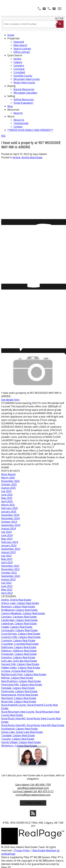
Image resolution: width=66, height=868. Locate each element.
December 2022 (10, 566)
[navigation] (33, 82)
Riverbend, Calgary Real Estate (19, 698)
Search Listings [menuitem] (22, 49)
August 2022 (8, 579)
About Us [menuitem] (19, 120)
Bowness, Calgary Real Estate (18, 607)
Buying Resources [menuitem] (24, 89)
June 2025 (7, 495)
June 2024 (7, 535)
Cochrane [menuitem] (19, 69)
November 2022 (10, 569)
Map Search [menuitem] (20, 45)
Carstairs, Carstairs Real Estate (19, 617)
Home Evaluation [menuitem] (23, 103)
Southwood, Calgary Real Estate (19, 729)
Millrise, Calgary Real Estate (17, 678)
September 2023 (11, 549)
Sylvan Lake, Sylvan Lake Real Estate (22, 732)
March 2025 (8, 505)
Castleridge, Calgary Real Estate (19, 620)
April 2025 (7, 501)
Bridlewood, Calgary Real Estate (19, 610)
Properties (14, 38)
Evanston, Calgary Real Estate (18, 657)
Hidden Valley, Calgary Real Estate (21, 668)
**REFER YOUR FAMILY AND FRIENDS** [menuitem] (30, 130)
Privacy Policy (22, 850)
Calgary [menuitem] (18, 62)
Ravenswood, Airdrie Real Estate (20, 695)
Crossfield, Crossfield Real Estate (20, 644)
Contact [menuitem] (18, 127)
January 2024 (9, 545)
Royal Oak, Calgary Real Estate (19, 701)
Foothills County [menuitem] (23, 76)
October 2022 (9, 573)
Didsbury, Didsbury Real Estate (19, 651)
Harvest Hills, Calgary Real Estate (20, 664)
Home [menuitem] (11, 35)
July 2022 (6, 583)
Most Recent (8, 474)
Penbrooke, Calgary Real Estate (19, 691)
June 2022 (7, 586)
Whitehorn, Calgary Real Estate (19, 746)
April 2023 (7, 562)
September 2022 (11, 576)
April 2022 (7, 593)
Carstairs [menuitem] (19, 66)
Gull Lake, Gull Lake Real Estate (19, 661)
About (11, 116)
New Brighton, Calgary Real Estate (21, 681)
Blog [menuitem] (10, 106)
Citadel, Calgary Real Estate (17, 627)
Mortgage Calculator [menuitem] (25, 93)
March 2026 (8, 478)
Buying (11, 86)
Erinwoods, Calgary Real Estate (19, 654)
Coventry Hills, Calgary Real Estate (21, 637)
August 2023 (8, 552)
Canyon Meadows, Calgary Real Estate (23, 613)
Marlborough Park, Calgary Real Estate (24, 674)
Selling (11, 96)
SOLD (58, 25)
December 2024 (10, 515)
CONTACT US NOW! (33, 803)
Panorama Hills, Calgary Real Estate (22, 685)
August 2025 (8, 488)
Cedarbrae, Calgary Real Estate (19, 623)
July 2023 (6, 556)
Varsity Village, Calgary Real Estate (21, 742)
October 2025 (9, 484)
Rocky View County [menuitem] (24, 82)
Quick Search (15, 55)
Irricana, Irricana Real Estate (17, 671)
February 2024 (10, 542)
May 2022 (7, 590)
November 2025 (10, 481)
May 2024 (7, 539)
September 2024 (11, 525)
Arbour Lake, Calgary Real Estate (20, 603)
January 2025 (9, 512)
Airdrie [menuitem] (17, 59)
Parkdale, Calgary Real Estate (18, 688)
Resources (13, 110)
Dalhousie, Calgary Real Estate (19, 647)
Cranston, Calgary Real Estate (18, 640)
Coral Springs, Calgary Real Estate (21, 634)
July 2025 (6, 491)
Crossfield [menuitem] (19, 72)
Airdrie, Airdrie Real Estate (28, 157)
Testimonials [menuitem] (21, 123)
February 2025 (10, 508)
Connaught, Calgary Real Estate (19, 630)
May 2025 (7, 498)
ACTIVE (59, 19)
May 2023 (7, 559)
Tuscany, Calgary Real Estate (18, 739)
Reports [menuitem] (18, 113)
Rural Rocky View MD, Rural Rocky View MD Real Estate (33, 725)
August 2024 (8, 529)
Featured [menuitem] (19, 42)
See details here (10, 400)
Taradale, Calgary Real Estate (18, 735)
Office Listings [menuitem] (22, 52)
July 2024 (6, 532)
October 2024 (9, 522)
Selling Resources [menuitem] (24, 99)
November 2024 (10, 518)
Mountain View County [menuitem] (27, 79)
